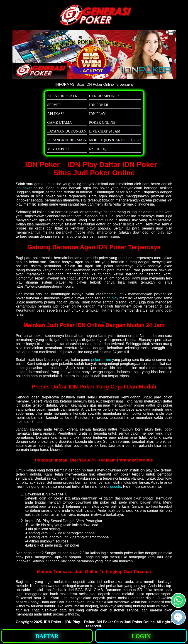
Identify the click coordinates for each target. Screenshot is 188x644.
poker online (101, 360)
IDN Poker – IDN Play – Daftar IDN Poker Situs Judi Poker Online (99, 622)
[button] (178, 617)
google (116, 487)
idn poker (24, 188)
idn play (112, 298)
